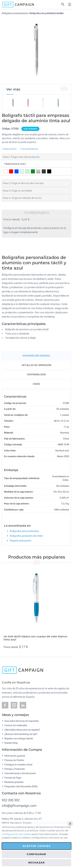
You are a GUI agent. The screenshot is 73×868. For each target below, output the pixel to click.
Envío (36, 384)
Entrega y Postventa (15, 769)
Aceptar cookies (36, 846)
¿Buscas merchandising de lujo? (21, 734)
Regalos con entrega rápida (19, 738)
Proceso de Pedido (14, 760)
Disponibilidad (36, 374)
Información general (15, 756)
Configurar (36, 854)
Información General (36, 356)
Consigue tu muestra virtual (18, 765)
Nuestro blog (11, 743)
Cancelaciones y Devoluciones (20, 773)
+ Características (29, 149)
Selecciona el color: (15, 164)
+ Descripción (9, 149)
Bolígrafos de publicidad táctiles (47, 13)
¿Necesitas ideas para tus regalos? (22, 730)
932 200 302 (11, 800)
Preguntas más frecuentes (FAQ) (21, 786)
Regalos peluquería (21, 540)
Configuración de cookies (17, 834)
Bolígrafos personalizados (15, 13)
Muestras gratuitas (14, 782)
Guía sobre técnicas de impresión (22, 721)
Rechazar (36, 863)
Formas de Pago (13, 778)
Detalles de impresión (36, 365)
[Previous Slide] (62, 89)
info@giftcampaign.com (19, 806)
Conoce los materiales (16, 725)
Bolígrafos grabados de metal (26, 536)
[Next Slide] (66, 89)
